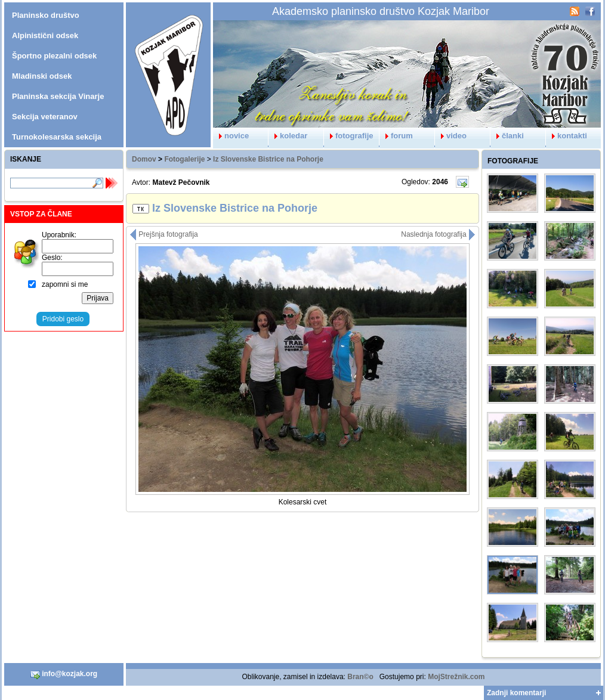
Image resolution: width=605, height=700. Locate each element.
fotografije (349, 136)
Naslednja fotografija (438, 234)
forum (396, 136)
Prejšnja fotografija (164, 234)
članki (507, 136)
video (451, 136)
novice (231, 136)
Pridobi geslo (63, 319)
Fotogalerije (184, 159)
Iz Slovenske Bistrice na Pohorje (268, 159)
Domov (144, 159)
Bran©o (360, 677)
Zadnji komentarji (516, 693)
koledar (288, 136)
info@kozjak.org (64, 674)
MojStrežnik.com (456, 677)
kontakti (567, 136)
